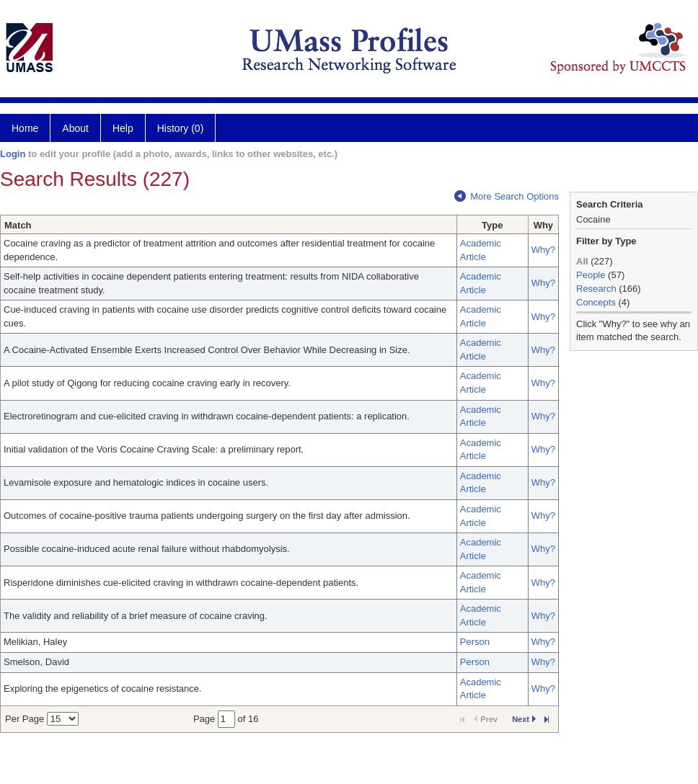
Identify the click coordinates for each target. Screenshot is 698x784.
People (591, 275)
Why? (543, 250)
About (75, 128)
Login (13, 154)
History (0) (181, 128)
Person (475, 642)
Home (25, 128)
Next (524, 719)
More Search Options (507, 196)
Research (596, 289)
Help (123, 128)
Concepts (596, 302)
